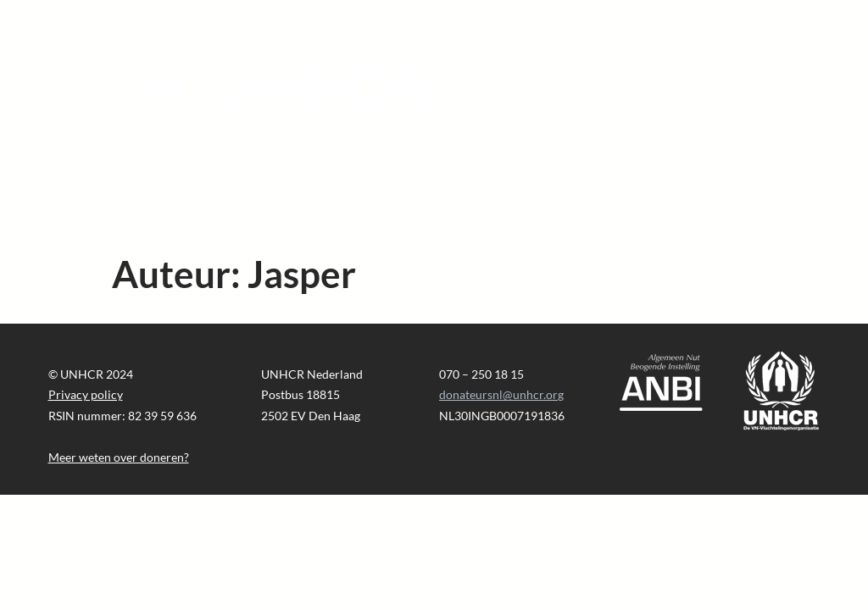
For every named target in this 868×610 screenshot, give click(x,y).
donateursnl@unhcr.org (501, 394)
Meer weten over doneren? (119, 457)
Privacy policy (86, 394)
